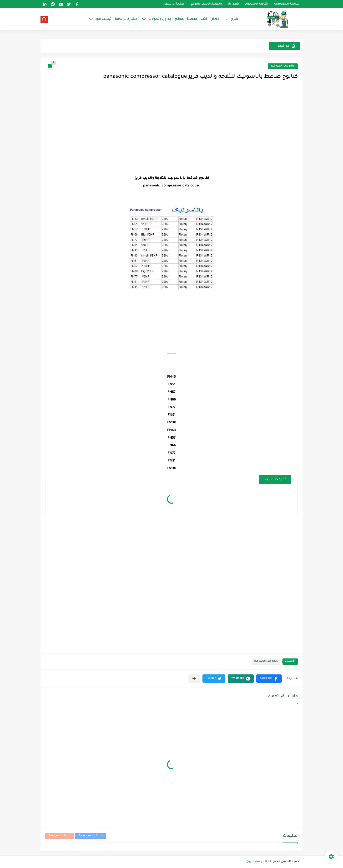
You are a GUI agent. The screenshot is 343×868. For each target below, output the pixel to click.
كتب (204, 19)
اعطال (215, 19)
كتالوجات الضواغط (283, 66)
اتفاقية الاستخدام (257, 4)
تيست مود (103, 19)
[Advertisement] (171, 138)
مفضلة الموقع (186, 19)
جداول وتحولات (160, 19)
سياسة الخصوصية (287, 4)
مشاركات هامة (126, 19)
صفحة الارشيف (174, 4)
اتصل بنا (233, 4)
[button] (269, 679)
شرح (235, 19)
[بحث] (44, 19)
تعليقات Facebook (91, 836)
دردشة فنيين (255, 862)
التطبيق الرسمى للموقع (206, 4)
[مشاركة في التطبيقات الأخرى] (194, 679)
